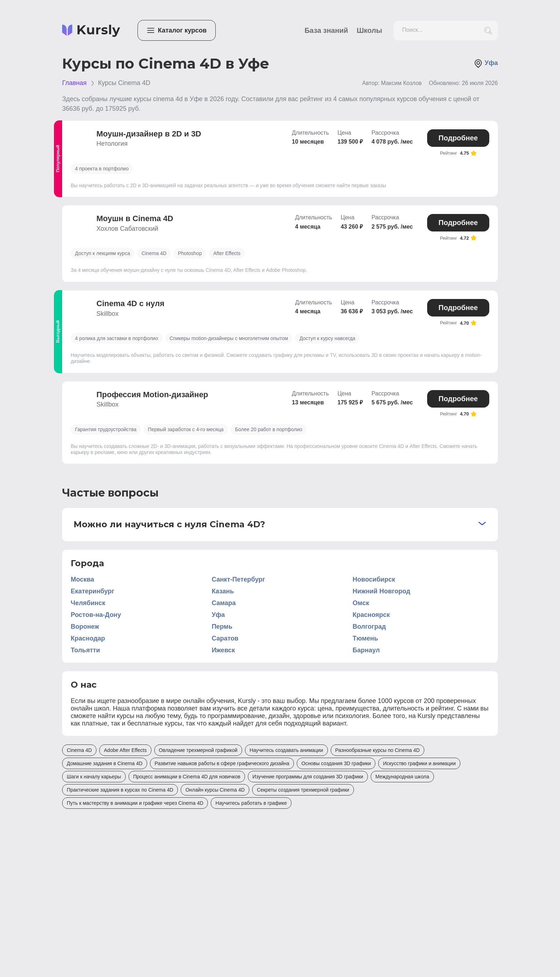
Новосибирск (374, 579)
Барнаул (366, 650)
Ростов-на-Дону (96, 615)
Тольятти (85, 650)
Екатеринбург (92, 591)
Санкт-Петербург (239, 579)
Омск (361, 603)
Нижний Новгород (381, 591)
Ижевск (223, 650)
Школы (369, 30)
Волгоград (369, 627)
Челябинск (88, 603)
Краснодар (88, 638)
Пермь (222, 627)
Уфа (486, 64)
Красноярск (371, 615)
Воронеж (85, 627)
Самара (224, 603)
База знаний (326, 30)
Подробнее (458, 138)
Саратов (225, 638)
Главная (74, 83)
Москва (82, 579)
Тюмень (365, 638)
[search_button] (488, 31)
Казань (223, 591)
